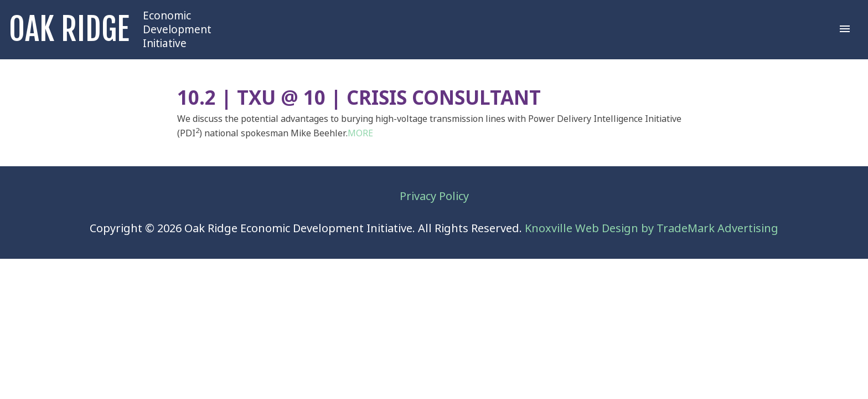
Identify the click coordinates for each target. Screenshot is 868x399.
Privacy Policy (434, 196)
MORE (360, 133)
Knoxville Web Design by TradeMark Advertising (652, 229)
